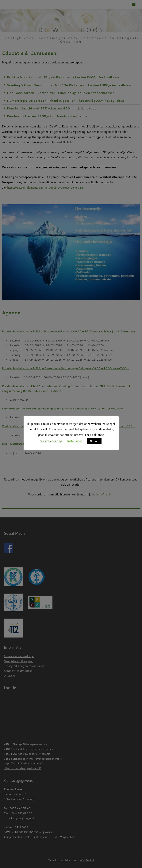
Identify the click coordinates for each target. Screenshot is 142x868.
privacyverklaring (51, 441)
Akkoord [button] (94, 441)
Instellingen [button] (75, 441)
